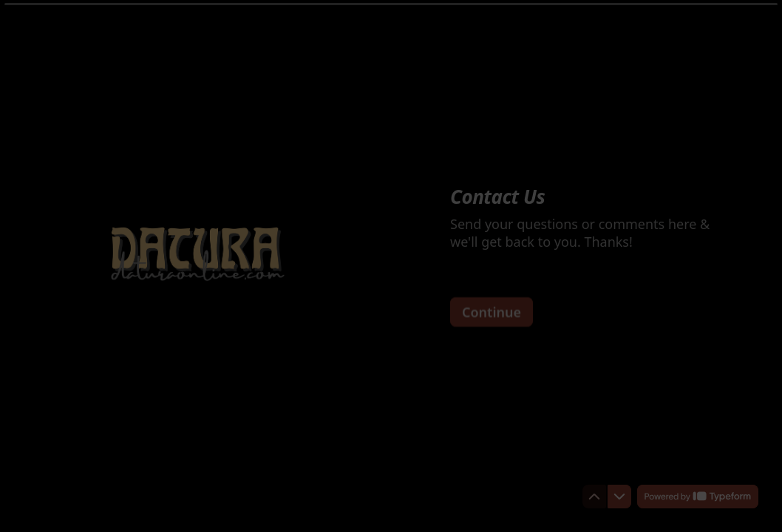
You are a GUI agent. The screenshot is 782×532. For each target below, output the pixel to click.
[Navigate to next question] (619, 497)
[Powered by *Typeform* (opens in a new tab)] (698, 497)
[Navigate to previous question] (594, 497)
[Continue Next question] (492, 311)
